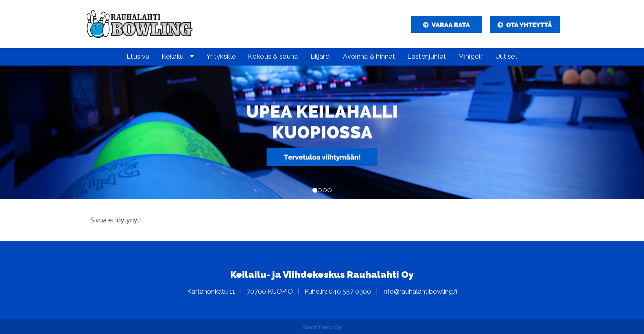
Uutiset (506, 56)
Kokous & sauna (273, 56)
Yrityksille (221, 56)
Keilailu (173, 56)
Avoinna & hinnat (369, 56)
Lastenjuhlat (427, 56)
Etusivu (138, 56)
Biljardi (321, 56)
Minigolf (471, 56)
